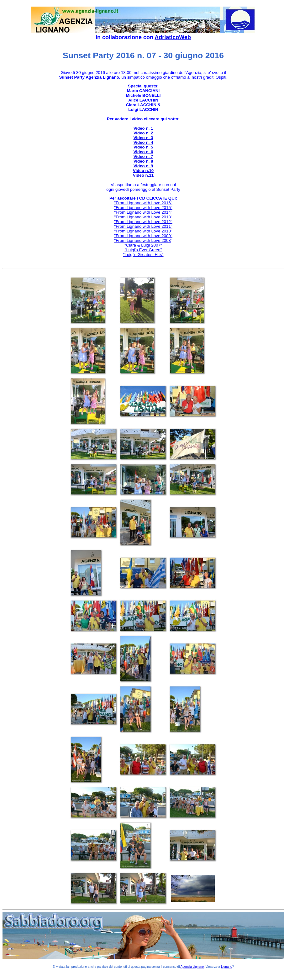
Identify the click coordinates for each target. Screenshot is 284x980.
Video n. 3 (143, 138)
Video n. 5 (143, 147)
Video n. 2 (143, 133)
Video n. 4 (143, 142)
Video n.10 (143, 171)
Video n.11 (143, 175)
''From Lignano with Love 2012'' (143, 222)
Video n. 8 (143, 161)
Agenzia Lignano (192, 967)
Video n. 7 (143, 156)
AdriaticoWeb (173, 37)
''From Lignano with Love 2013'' (143, 217)
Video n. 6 (143, 152)
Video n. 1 (143, 128)
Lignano (227, 967)
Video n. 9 (143, 166)
